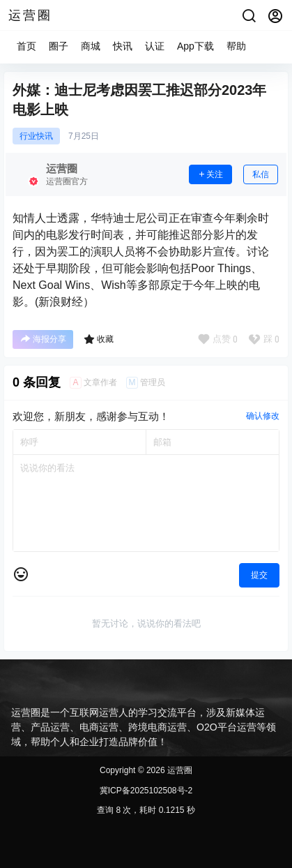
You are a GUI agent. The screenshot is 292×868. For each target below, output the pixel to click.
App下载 (195, 46)
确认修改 (263, 416)
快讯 (123, 46)
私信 (261, 174)
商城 (91, 46)
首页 (26, 46)
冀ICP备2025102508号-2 (146, 791)
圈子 (59, 46)
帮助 (236, 46)
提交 (259, 575)
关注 (210, 174)
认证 (155, 46)
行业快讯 (36, 136)
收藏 (99, 339)
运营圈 (179, 770)
